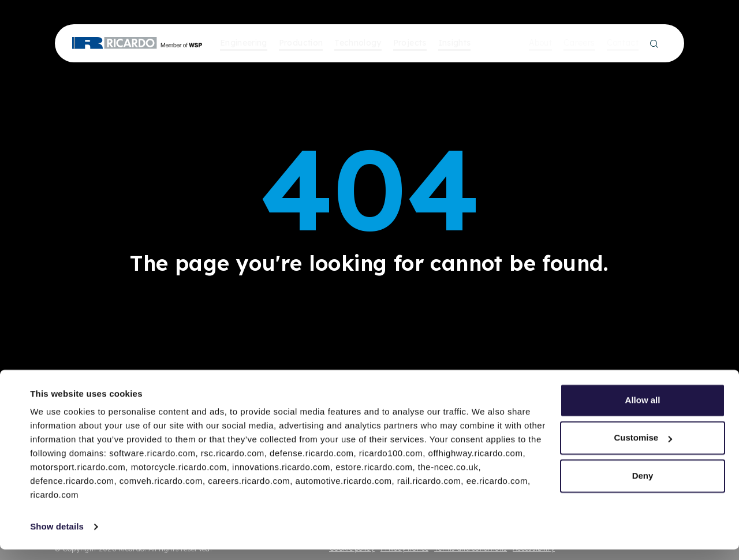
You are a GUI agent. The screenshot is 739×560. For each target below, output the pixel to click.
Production (301, 43)
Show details (57, 537)
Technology (358, 43)
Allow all (643, 411)
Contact (623, 43)
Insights (455, 43)
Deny (643, 486)
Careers (579, 43)
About (540, 43)
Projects (410, 43)
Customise (643, 448)
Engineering (244, 43)
